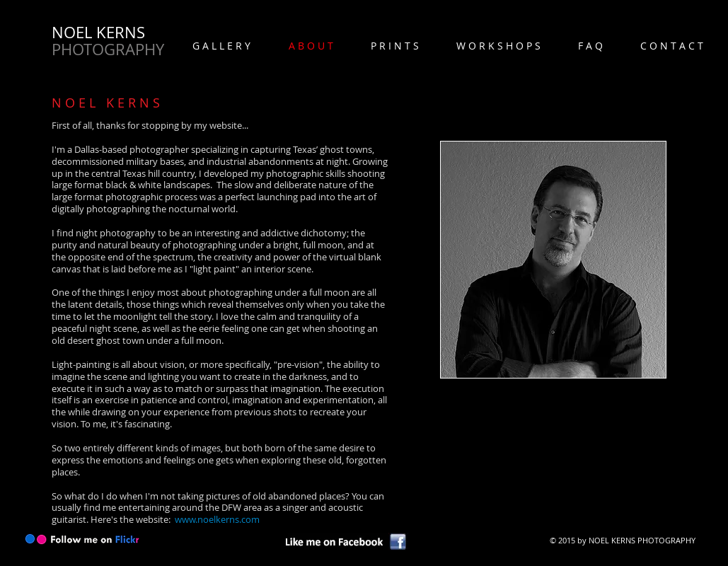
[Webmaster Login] (566, 553)
